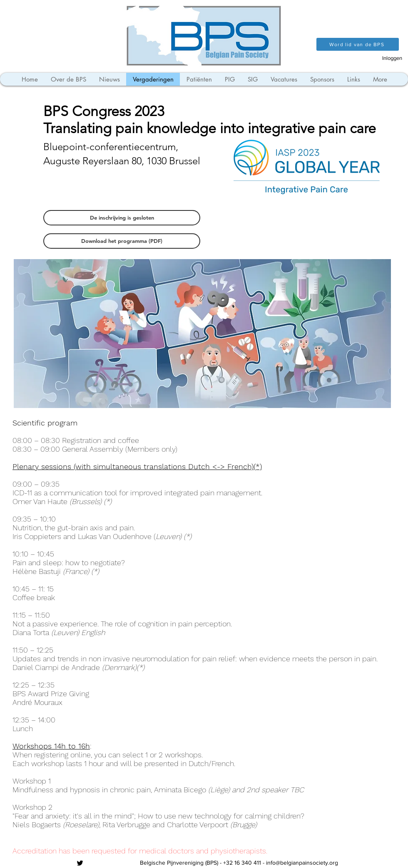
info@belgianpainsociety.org (302, 863)
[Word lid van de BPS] (358, 44)
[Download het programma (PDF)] (122, 241)
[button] (122, 218)
